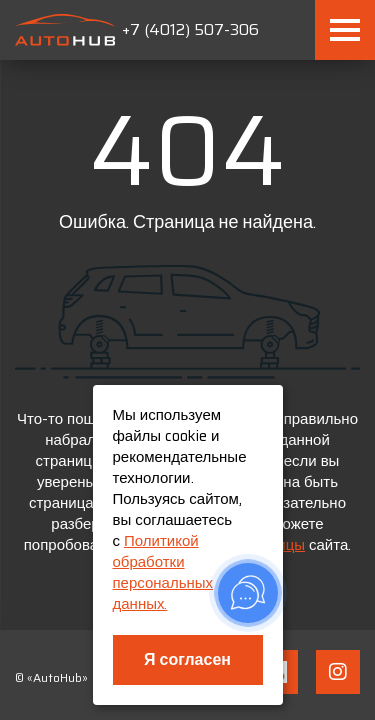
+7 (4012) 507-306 (190, 29)
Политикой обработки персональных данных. (163, 572)
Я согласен (187, 659)
